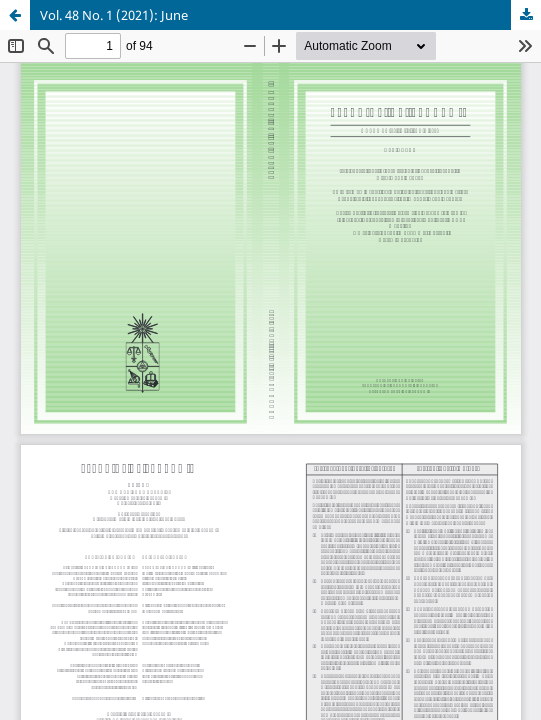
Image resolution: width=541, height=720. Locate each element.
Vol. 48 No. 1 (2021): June (114, 15)
